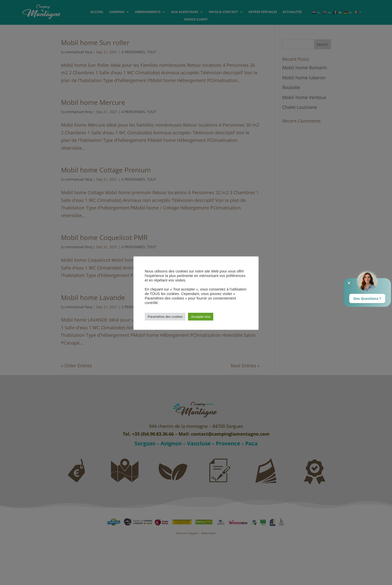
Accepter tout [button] (201, 317)
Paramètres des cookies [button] (165, 317)
